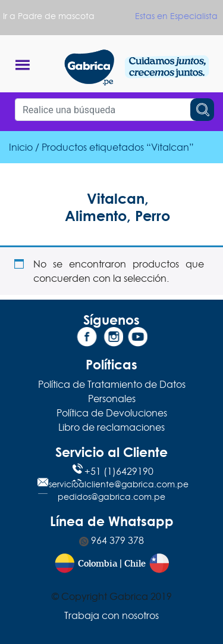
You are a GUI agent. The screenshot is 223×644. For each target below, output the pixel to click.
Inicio (21, 147)
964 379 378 (111, 540)
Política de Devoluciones (112, 413)
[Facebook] (87, 339)
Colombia (98, 564)
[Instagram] (112, 339)
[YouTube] (136, 339)
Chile (135, 564)
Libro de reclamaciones (111, 427)
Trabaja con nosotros (111, 615)
